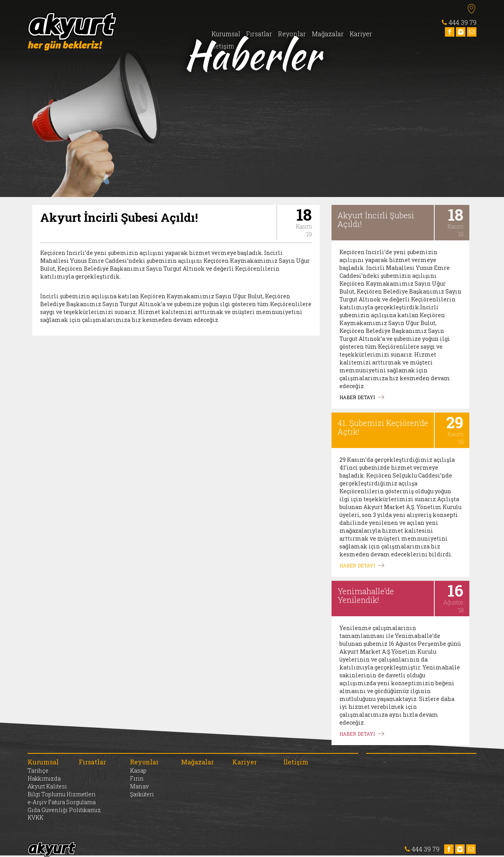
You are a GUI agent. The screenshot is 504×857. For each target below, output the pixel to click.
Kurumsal (226, 34)
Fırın (137, 778)
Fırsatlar (259, 34)
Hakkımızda (44, 778)
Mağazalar (328, 34)
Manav (139, 786)
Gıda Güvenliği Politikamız (64, 810)
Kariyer (361, 34)
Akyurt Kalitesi (47, 786)
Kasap (138, 771)
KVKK (35, 817)
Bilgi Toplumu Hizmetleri (62, 794)
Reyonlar (292, 34)
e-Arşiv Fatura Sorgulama (62, 802)
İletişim (223, 46)
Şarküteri (142, 794)
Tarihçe (38, 771)
